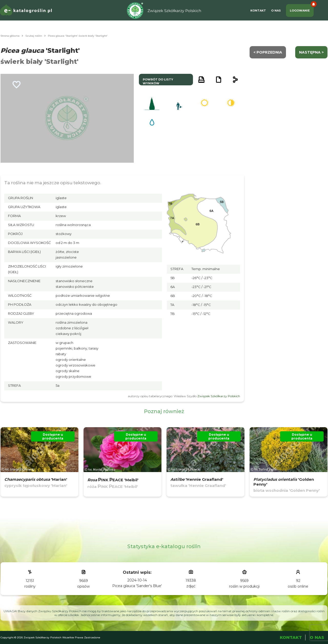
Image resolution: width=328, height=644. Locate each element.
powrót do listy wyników (158, 81)
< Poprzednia (268, 52)
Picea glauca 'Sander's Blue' (137, 586)
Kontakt (258, 11)
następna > (311, 52)
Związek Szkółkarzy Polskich (219, 396)
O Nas (276, 11)
